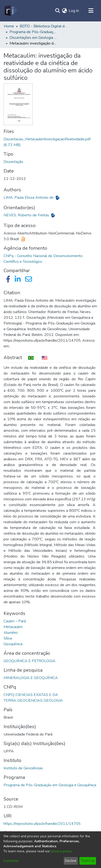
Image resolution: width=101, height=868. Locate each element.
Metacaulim (13, 627)
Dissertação (13, 162)
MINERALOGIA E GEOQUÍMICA (31, 678)
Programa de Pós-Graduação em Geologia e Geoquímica (50, 785)
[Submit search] (57, 11)
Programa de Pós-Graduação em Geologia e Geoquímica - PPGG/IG (33, 32)
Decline (71, 861)
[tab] (31, 358)
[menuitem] (64, 11)
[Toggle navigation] (91, 11)
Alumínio (11, 633)
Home (9, 26)
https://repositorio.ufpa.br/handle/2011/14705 (42, 824)
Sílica (8, 638)
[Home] (11, 11)
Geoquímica (13, 644)
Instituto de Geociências (23, 768)
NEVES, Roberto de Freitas (27, 215)
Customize (11, 861)
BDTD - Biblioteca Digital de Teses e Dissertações (43, 26)
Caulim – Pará (15, 621)
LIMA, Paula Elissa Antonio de (29, 198)
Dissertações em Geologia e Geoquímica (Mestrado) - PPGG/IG (33, 38)
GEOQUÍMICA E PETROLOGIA (30, 661)
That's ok (88, 861)
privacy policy (61, 851)
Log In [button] (74, 11)
